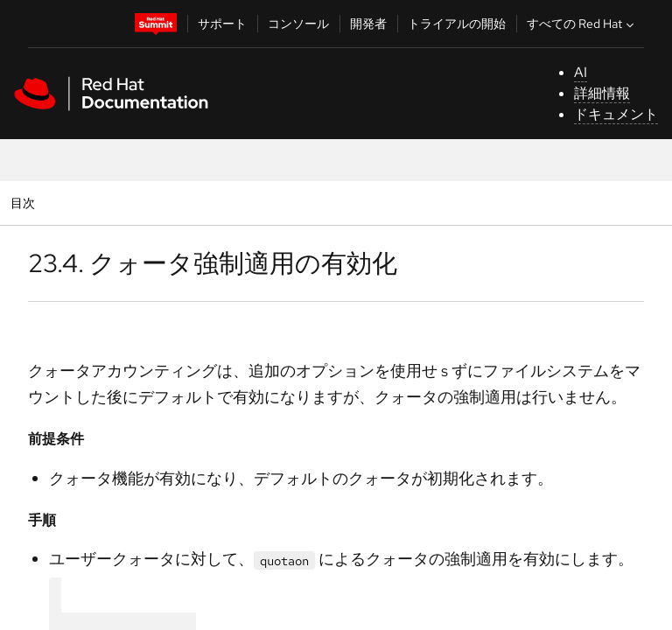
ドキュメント (616, 114)
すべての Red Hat (582, 24)
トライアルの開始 (457, 24)
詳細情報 (602, 93)
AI (581, 72)
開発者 (368, 24)
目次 (25, 203)
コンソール (298, 24)
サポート (222, 24)
